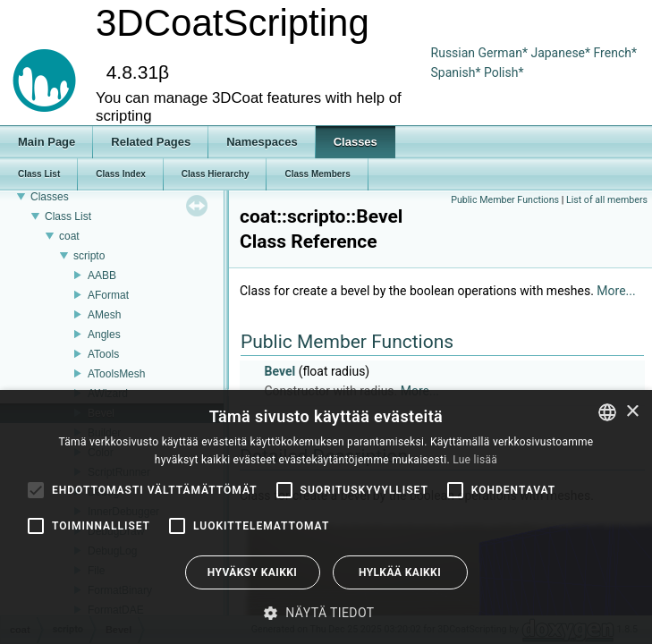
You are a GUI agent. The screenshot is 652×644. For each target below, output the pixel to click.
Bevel (279, 371)
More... (616, 291)
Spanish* (456, 72)
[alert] (326, 517)
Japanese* (562, 53)
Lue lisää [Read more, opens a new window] (475, 460)
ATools (103, 354)
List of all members (607, 200)
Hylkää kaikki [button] (400, 572)
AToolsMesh (116, 374)
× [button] (632, 412)
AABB (102, 275)
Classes (50, 197)
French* (615, 53)
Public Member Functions (505, 200)
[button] (326, 613)
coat (69, 236)
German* (505, 53)
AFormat (108, 295)
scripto (89, 256)
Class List (68, 216)
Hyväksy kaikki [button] (252, 572)
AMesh (104, 315)
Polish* (504, 72)
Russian (453, 53)
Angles (104, 335)
